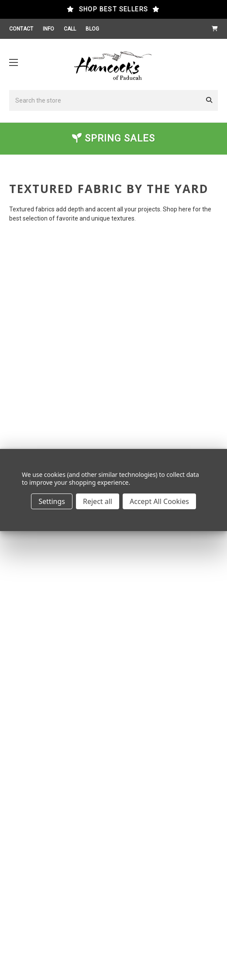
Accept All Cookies (159, 501)
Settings (52, 501)
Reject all (98, 501)
